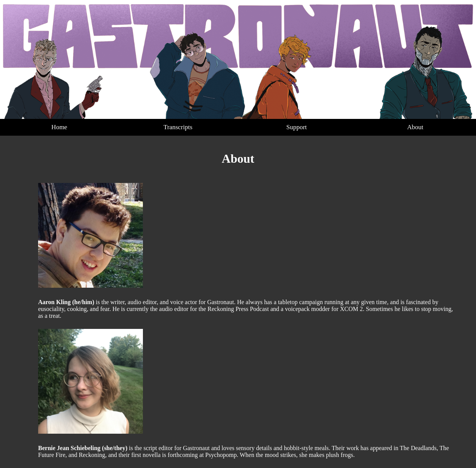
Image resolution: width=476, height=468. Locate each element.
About (415, 127)
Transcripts (178, 127)
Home (59, 127)
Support (296, 127)
